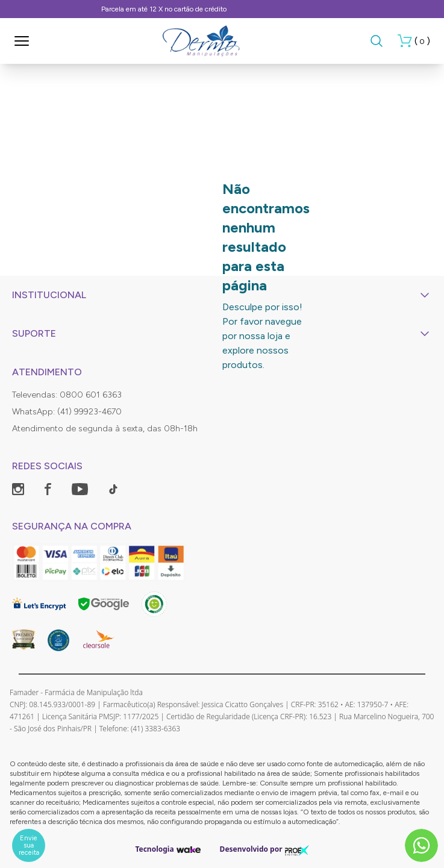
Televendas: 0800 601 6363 (67, 395)
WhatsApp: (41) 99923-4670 (67, 412)
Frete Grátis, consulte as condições (222, 9)
